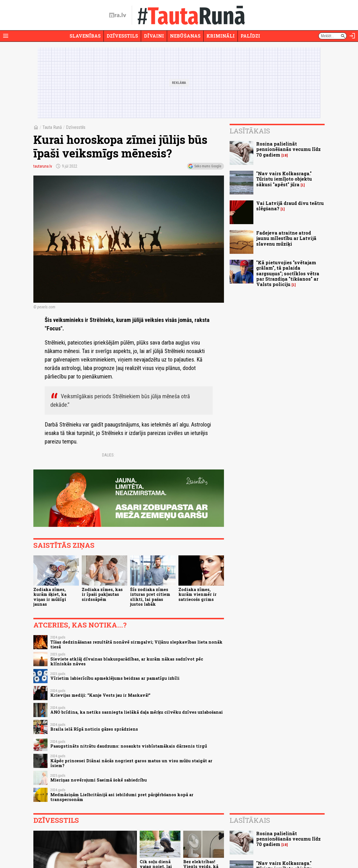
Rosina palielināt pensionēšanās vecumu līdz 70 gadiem (288, 149)
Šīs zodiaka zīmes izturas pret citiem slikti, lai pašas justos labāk (150, 597)
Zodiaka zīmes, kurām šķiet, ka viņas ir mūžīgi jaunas (50, 597)
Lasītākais (250, 131)
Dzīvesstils (122, 36)
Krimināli (221, 36)
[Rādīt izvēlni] (6, 36)
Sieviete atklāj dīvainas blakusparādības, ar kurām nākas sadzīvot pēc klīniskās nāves (127, 661)
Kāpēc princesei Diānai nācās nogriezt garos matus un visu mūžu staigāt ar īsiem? (131, 763)
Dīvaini (154, 36)
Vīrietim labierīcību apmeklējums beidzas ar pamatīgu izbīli (115, 678)
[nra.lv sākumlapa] (118, 15)
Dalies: (108, 455)
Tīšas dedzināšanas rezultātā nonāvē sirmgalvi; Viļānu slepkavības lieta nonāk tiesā (136, 644)
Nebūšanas (185, 36)
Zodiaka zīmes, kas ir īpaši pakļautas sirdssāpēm (102, 594)
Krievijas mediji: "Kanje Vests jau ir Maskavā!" (100, 695)
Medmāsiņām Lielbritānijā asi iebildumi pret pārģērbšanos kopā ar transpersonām (122, 797)
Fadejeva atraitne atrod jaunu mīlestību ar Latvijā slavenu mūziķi (286, 238)
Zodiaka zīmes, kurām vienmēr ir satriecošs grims (198, 594)
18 (285, 155)
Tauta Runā (52, 127)
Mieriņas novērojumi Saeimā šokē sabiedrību (99, 780)
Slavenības (85, 36)
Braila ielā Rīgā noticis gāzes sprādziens (94, 729)
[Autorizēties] (352, 36)
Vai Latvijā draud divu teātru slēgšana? (290, 206)
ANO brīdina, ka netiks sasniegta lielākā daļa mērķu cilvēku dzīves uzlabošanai (137, 712)
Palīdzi (250, 36)
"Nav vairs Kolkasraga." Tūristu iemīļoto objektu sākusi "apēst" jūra (284, 179)
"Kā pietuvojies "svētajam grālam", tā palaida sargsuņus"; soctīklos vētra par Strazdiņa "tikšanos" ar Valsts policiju (288, 273)
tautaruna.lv (43, 166)
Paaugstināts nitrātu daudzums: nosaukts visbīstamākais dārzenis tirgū (129, 746)
